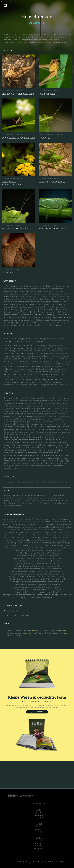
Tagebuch (39, 810)
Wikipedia (63, 630)
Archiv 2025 (39, 818)
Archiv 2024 (39, 815)
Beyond (39, 838)
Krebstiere (39, 829)
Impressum (39, 843)
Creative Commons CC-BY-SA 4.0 (34, 633)
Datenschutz (39, 846)
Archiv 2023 (39, 813)
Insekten (10, 2)
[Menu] (5, 5)
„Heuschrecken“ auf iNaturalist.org (17, 615)
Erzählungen (39, 804)
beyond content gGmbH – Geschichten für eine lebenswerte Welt (41, 861)
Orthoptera (35, 630)
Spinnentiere (39, 832)
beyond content (39, 848)
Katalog (39, 824)
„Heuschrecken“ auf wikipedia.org (16, 611)
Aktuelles (39, 841)
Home (3, 2)
